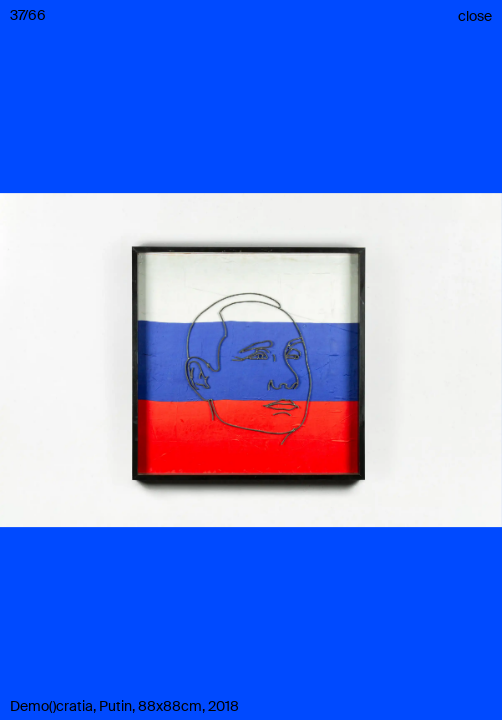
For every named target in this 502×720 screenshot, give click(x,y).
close (475, 16)
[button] (251, 360)
